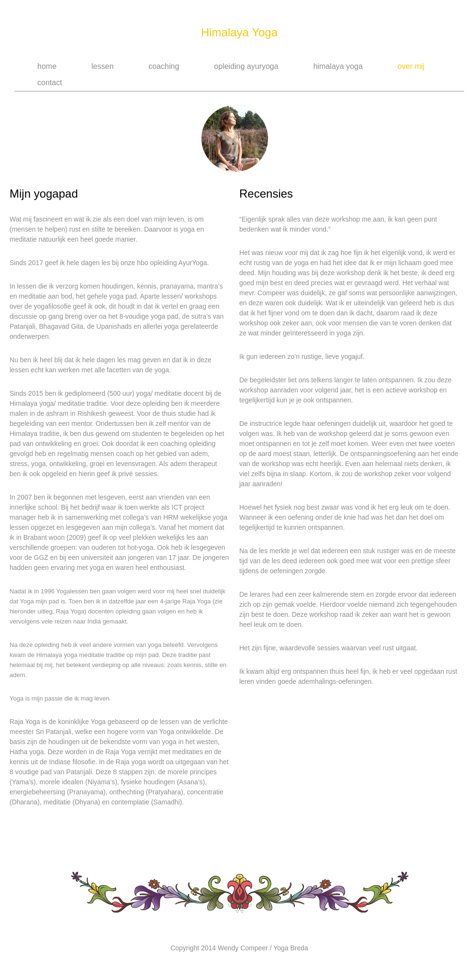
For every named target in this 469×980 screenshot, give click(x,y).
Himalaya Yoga (239, 32)
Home (47, 66)
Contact (50, 83)
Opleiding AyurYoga (246, 66)
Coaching (164, 66)
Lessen (102, 66)
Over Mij (411, 66)
